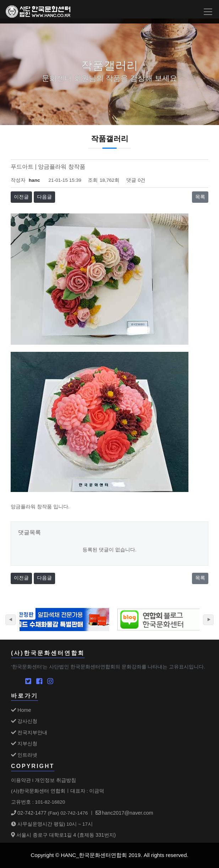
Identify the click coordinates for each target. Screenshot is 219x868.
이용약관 (21, 780)
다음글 (44, 197)
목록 (200, 197)
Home (21, 710)
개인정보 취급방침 (55, 780)
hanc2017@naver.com (124, 813)
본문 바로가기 (0, 0)
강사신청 (24, 721)
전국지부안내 (29, 732)
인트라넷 (24, 755)
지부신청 (24, 743)
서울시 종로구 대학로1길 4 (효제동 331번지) (63, 835)
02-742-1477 (29, 813)
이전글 (21, 197)
